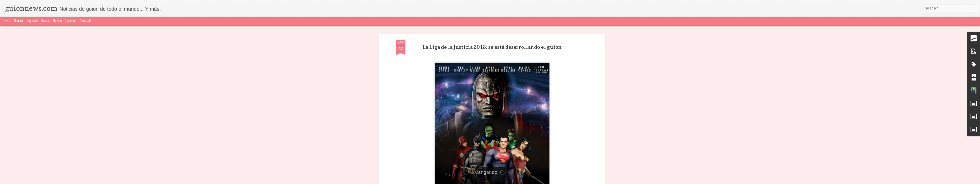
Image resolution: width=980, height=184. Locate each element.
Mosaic (45, 21)
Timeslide (85, 21)
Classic (7, 21)
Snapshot (71, 21)
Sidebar (57, 21)
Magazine (32, 21)
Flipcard (19, 21)
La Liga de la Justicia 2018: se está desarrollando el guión (492, 42)
